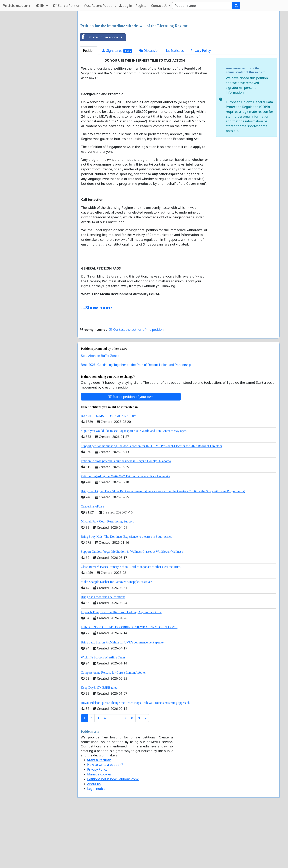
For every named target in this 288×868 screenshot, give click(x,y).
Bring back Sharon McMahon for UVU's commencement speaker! (123, 698)
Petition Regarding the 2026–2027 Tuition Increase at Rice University (126, 532)
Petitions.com (16, 5)
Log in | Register (133, 6)
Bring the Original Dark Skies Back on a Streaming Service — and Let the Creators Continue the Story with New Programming (163, 547)
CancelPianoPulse (92, 562)
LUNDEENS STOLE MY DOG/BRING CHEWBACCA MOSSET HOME (129, 683)
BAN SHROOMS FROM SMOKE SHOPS (109, 472)
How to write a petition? (105, 821)
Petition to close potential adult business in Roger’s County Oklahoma (126, 517)
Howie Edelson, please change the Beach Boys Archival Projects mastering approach (135, 759)
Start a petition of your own (131, 453)
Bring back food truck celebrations (103, 653)
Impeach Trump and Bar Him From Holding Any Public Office (121, 668)
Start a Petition (67, 6)
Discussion (149, 107)
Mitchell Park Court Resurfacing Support (107, 577)
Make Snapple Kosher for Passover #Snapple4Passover (116, 638)
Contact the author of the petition (136, 386)
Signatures (117, 107)
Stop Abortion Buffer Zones (100, 412)
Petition (89, 107)
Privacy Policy (201, 107)
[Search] (202, 6)
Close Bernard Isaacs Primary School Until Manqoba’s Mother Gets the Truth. (131, 623)
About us (94, 840)
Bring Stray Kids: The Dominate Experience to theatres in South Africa (126, 593)
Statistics (175, 107)
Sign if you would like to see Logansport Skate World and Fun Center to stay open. (134, 487)
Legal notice (96, 845)
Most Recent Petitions (100, 6)
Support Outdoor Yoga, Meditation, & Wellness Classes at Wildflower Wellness (132, 608)
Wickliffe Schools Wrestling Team (103, 713)
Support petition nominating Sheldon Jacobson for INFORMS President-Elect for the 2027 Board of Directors (151, 502)
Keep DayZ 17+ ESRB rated (99, 744)
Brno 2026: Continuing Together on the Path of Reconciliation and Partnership (136, 421)
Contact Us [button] (160, 6)
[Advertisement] (178, 46)
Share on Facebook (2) (102, 93)
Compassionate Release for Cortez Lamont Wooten (114, 729)
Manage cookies (99, 830)
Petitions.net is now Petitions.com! (113, 835)
